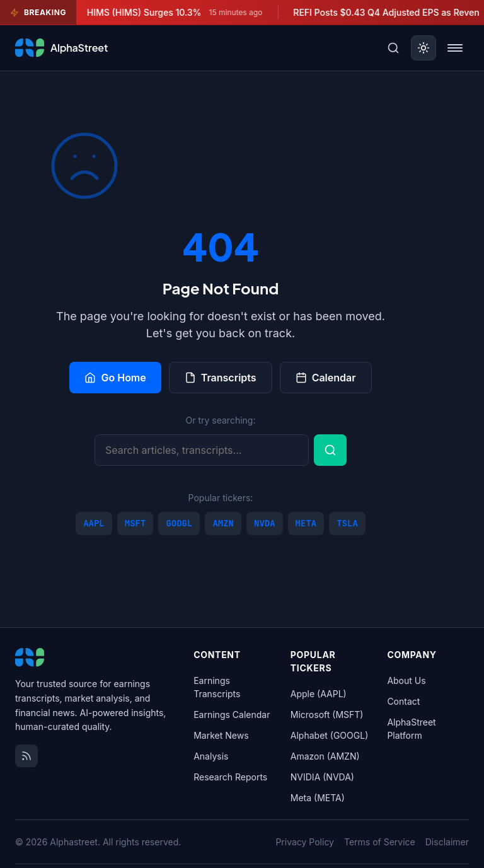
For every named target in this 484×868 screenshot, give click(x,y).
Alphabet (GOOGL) (329, 735)
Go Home (115, 378)
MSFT (135, 523)
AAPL (94, 523)
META (306, 523)
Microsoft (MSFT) (327, 715)
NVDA (265, 523)
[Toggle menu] (455, 48)
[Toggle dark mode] (423, 48)
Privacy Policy (305, 842)
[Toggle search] (393, 48)
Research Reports (230, 777)
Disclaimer (447, 842)
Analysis (211, 756)
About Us (406, 680)
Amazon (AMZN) (325, 756)
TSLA (347, 523)
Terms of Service (380, 842)
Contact (403, 701)
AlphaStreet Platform (411, 729)
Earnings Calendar (232, 715)
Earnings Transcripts (217, 687)
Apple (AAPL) (319, 694)
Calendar (326, 378)
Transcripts (221, 378)
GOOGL (179, 523)
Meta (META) (318, 798)
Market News (221, 735)
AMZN (223, 523)
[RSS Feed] (26, 756)
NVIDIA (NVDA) (322, 777)
